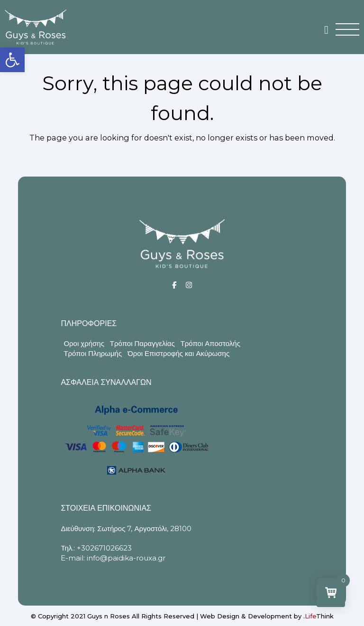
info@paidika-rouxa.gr (126, 558)
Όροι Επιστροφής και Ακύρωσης (178, 353)
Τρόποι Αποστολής (210, 343)
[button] (12, 60)
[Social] (174, 285)
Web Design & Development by (267, 616)
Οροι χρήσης (84, 343)
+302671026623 (104, 548)
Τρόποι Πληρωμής (93, 353)
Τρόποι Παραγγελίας (142, 343)
